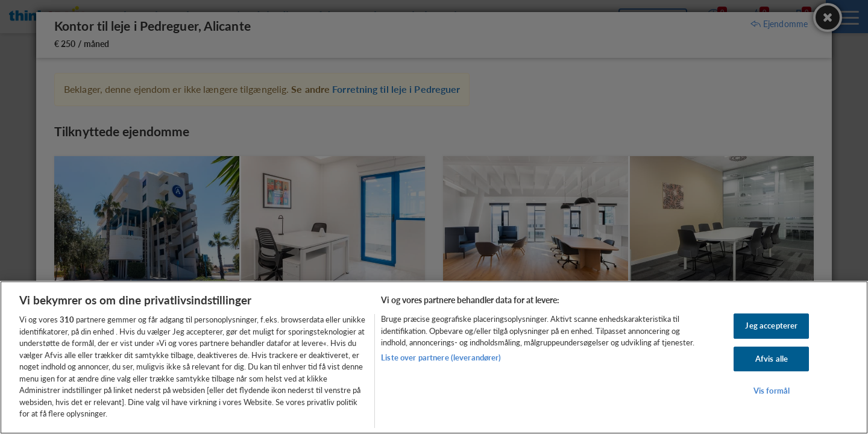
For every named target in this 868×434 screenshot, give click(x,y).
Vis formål (772, 391)
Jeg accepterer (771, 325)
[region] (434, 357)
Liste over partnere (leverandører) (441, 357)
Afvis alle (772, 359)
